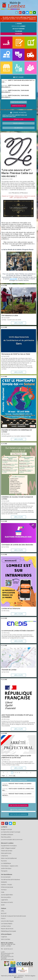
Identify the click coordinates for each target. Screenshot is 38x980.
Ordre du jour (18, 119)
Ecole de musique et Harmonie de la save (13, 916)
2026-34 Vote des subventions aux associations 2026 (15, 116)
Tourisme (4, 861)
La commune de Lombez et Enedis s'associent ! (18, 631)
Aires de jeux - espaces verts (9, 866)
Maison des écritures (7, 929)
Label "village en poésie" (8, 848)
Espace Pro (19, 977)
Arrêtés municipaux (18, 106)
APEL (3, 911)
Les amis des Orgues (7, 921)
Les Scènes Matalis (7, 924)
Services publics (6, 897)
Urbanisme (4, 856)
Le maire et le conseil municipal (11, 832)
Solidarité (4, 882)
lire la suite (18, 323)
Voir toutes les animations (18, 805)
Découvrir (18, 26)
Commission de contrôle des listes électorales (17, 545)
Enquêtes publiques (7, 834)
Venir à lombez (6, 939)
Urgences (4, 937)
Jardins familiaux (6, 868)
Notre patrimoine (6, 853)
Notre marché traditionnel (9, 858)
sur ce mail (13, 279)
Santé (3, 905)
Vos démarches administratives (10, 880)
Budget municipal (6, 829)
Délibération (18, 128)
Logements (4, 900)
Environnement (6, 877)
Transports (4, 871)
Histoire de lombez (7, 851)
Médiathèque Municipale (8, 931)
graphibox (21, 976)
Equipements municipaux (9, 846)
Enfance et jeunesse (7, 887)
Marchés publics (6, 837)
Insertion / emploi (6, 885)
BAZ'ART (4, 913)
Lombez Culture (6, 926)
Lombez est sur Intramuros (11, 608)
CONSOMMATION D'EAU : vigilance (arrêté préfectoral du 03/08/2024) (16, 757)
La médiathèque (6, 863)
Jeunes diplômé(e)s (7, 895)
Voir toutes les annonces (18, 814)
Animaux (4, 890)
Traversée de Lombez (9, 670)
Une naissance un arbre (10, 315)
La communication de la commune (12, 840)
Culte (3, 892)
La (18, 24)
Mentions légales (30, 976)
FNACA (3, 919)
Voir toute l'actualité (18, 102)
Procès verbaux (18, 123)
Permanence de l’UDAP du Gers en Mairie (16, 354)
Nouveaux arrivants (7, 902)
